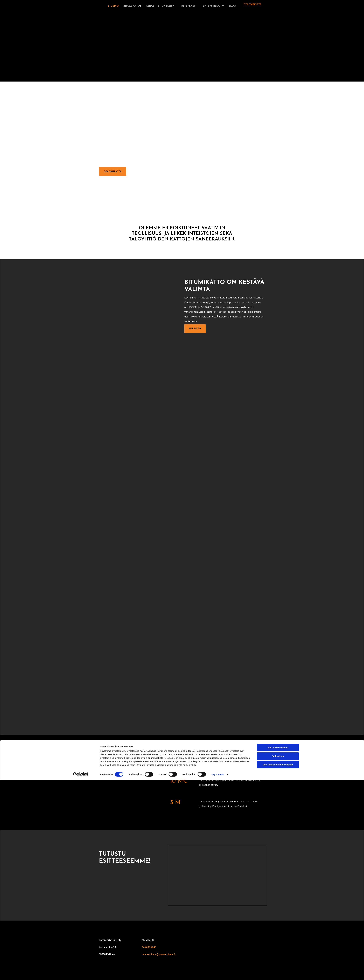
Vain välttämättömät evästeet (278, 964)
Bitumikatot (141, 6)
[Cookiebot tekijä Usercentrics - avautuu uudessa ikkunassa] (81, 974)
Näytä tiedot (218, 974)
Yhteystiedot (214, 6)
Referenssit (193, 6)
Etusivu (124, 6)
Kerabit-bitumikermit (168, 6)
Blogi (233, 6)
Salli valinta (278, 956)
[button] (252, 5)
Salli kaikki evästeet (278, 947)
